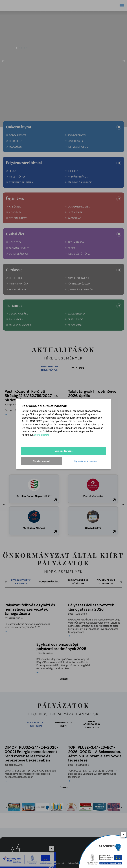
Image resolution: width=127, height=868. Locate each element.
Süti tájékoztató (42, 435)
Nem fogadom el (42, 461)
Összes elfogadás (63, 451)
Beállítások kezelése (86, 461)
